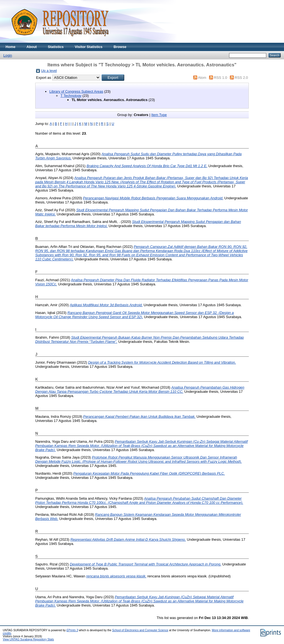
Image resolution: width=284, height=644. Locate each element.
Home (11, 47)
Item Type (159, 115)
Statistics (56, 47)
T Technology (71, 96)
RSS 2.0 (241, 78)
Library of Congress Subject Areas (76, 91)
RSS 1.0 (220, 78)
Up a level (49, 71)
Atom (202, 78)
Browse (120, 47)
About (32, 47)
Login (8, 55)
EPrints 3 (72, 630)
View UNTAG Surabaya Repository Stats (28, 639)
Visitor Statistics (88, 47)
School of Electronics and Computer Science (140, 630)
